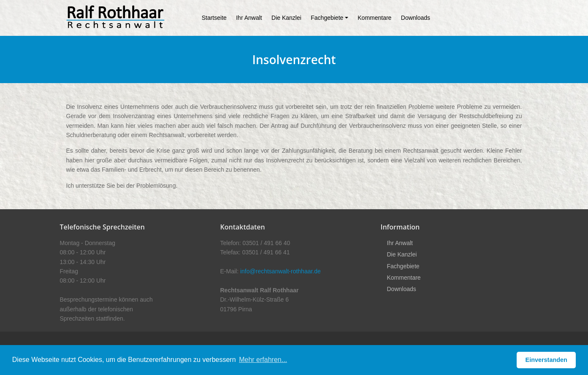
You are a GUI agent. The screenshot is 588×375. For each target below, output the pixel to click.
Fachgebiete (403, 266)
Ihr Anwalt (249, 18)
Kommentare (374, 18)
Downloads (416, 18)
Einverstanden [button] (546, 360)
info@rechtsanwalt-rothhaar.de (280, 271)
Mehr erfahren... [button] (263, 360)
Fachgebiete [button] (327, 18)
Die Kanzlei (286, 18)
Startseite (214, 18)
